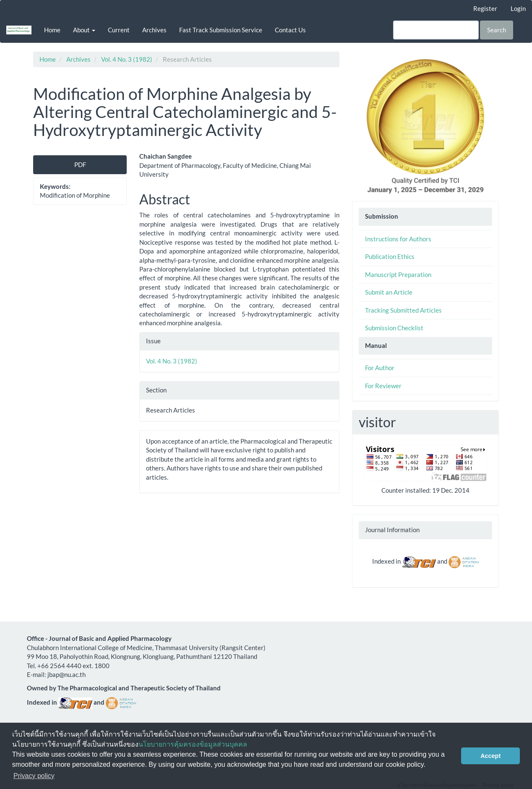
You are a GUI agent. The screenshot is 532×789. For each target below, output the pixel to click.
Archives (154, 30)
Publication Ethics (390, 256)
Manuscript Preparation (398, 274)
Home (52, 30)
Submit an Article (389, 292)
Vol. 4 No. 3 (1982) (127, 59)
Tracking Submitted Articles (403, 310)
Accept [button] (490, 756)
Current (119, 30)
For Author (380, 368)
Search (497, 30)
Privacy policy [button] (34, 776)
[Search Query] (436, 30)
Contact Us (290, 30)
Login (518, 8)
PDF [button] (80, 165)
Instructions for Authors (398, 239)
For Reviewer (383, 386)
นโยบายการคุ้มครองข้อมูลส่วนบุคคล (193, 744)
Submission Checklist (394, 328)
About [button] (84, 30)
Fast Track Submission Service (221, 30)
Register (485, 8)
